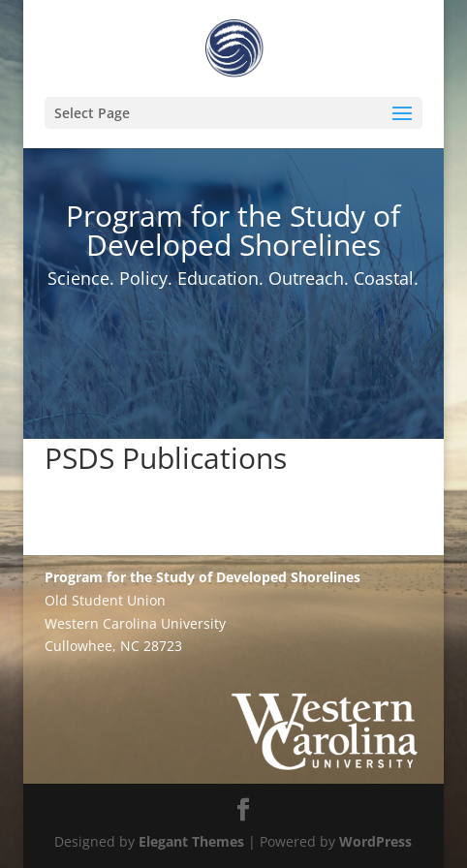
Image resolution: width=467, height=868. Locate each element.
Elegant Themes (191, 841)
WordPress (375, 841)
